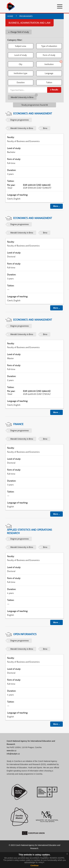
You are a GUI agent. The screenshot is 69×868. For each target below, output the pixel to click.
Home (10, 16)
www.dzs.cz (12, 751)
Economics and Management (33, 113)
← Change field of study (19, 32)
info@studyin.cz (13, 754)
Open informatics (25, 634)
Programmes (26, 16)
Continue (34, 865)
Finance (18, 424)
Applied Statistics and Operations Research (30, 531)
